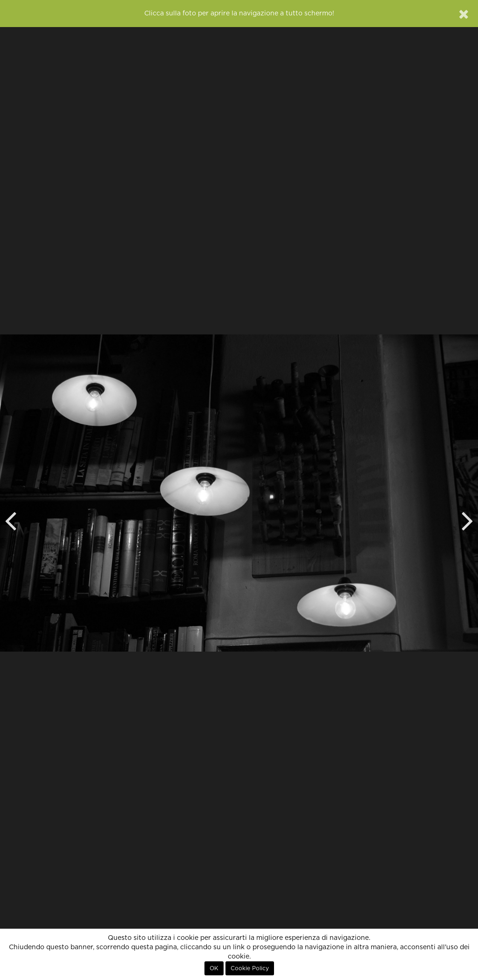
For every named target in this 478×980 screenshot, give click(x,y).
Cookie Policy (250, 968)
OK (214, 968)
